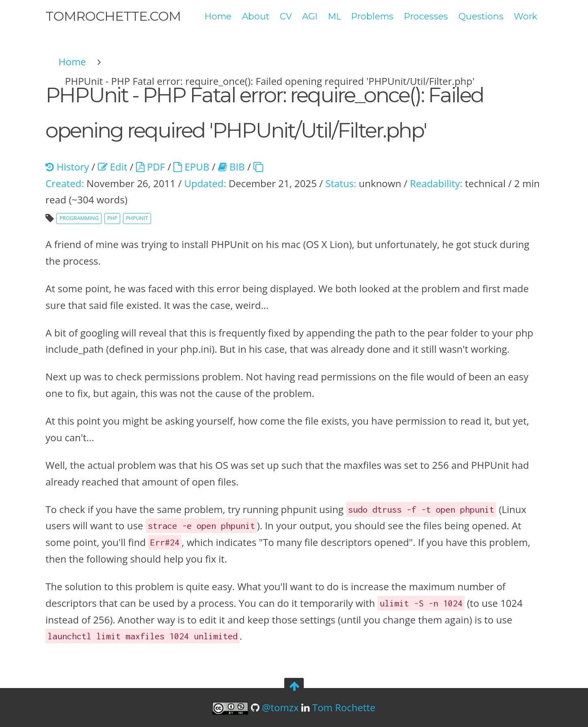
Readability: (436, 183)
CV (286, 16)
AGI (310, 16)
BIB (231, 167)
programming (79, 218)
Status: (341, 183)
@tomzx (280, 707)
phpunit (137, 218)
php (112, 218)
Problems (372, 16)
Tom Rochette (344, 707)
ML (335, 16)
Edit (113, 167)
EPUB (191, 167)
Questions (481, 16)
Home (218, 16)
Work (525, 16)
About (256, 16)
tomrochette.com (113, 16)
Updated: (205, 183)
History (67, 167)
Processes (426, 16)
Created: (65, 183)
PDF (150, 167)
